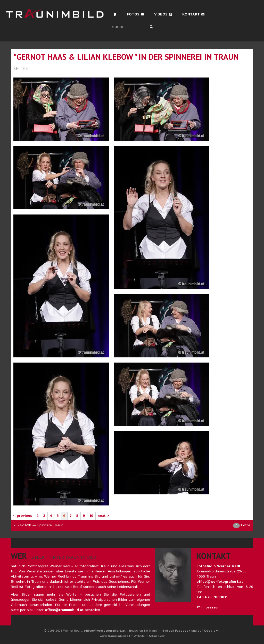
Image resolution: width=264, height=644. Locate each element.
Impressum (208, 607)
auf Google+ (208, 631)
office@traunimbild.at (64, 610)
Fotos (136, 14)
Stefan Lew (155, 636)
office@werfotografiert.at (220, 582)
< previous (23, 516)
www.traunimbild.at (115, 636)
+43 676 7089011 (212, 597)
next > (103, 516)
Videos (163, 14)
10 (91, 516)
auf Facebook (180, 631)
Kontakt (193, 14)
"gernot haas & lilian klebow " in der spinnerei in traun (126, 57)
